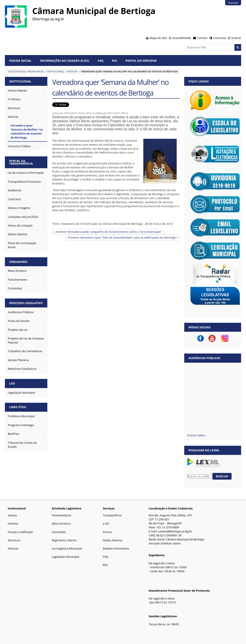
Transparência (112, 515)
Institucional (56, 72)
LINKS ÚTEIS (18, 407)
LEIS (12, 383)
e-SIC (106, 523)
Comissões (59, 532)
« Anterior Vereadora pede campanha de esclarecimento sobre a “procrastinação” (108, 232)
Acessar (233, 3)
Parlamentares (61, 515)
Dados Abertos (113, 540)
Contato (202, 38)
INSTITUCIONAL (20, 81)
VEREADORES (18, 262)
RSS (115, 61)
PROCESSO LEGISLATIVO (26, 303)
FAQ (101, 61)
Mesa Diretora (61, 523)
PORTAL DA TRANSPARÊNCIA (21, 162)
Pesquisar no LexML (204, 450)
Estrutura (14, 540)
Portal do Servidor (141, 61)
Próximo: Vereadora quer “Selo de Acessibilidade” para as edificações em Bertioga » (123, 237)
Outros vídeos (196, 435)
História (13, 523)
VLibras (236, 38)
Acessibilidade (182, 38)
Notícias (72, 72)
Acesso (12, 515)
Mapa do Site (158, 38)
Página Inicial (20, 61)
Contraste (219, 38)
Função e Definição (20, 532)
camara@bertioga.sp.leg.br (175, 531)
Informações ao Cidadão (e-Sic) (65, 61)
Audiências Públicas (204, 358)
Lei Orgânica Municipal (67, 548)
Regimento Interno (64, 540)
